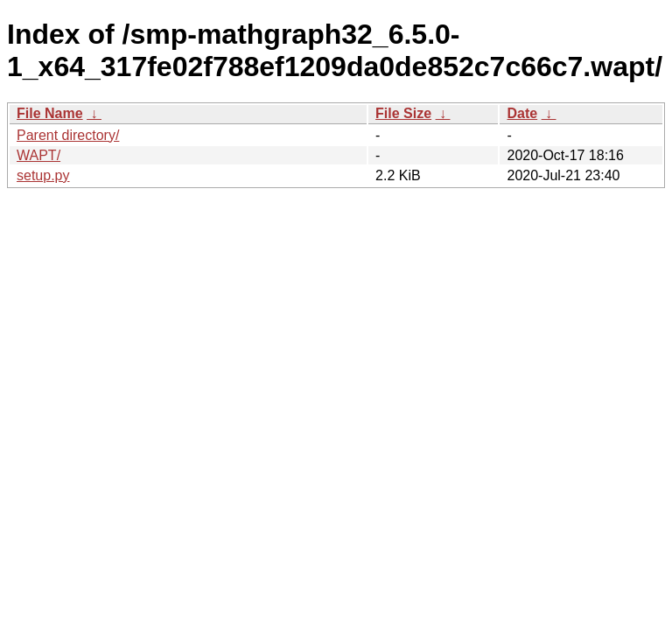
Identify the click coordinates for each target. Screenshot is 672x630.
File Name (50, 113)
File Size (403, 113)
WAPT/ (38, 155)
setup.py (43, 175)
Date (522, 113)
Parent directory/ (68, 135)
